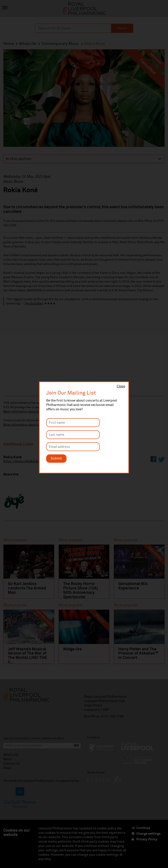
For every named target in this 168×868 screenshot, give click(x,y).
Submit (56, 458)
